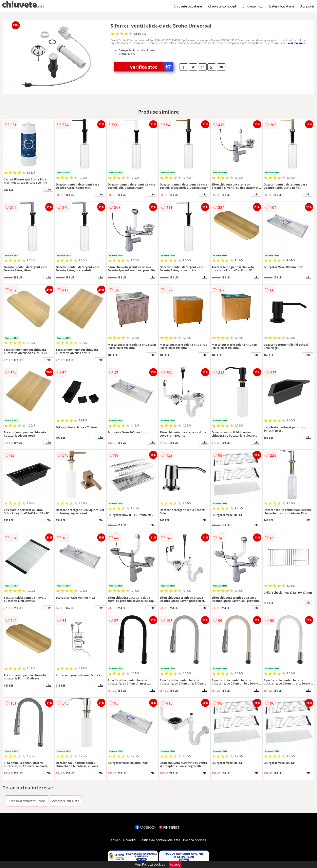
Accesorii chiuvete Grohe (27, 801)
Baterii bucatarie (282, 6)
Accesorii (307, 6)
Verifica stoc (152, 67)
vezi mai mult (297, 43)
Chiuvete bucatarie (188, 6)
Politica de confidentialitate (160, 840)
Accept (175, 864)
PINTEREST (169, 827)
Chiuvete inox (253, 6)
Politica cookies (195, 840)
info (48, 189)
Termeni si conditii (123, 840)
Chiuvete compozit (222, 6)
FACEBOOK (146, 827)
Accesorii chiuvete (66, 801)
